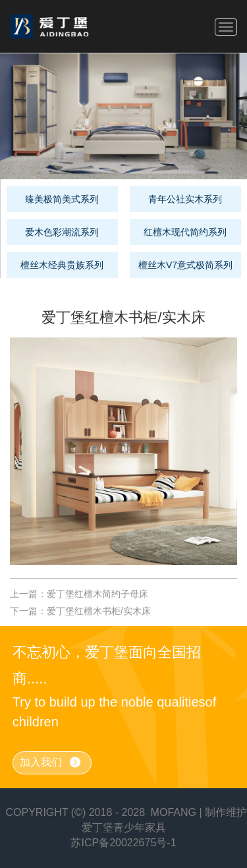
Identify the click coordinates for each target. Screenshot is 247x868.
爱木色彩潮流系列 (62, 232)
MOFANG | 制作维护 (199, 812)
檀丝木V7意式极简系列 (185, 265)
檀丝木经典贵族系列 (62, 265)
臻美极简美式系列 (62, 199)
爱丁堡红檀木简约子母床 (97, 594)
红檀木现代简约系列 (185, 232)
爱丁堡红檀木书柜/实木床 (99, 611)
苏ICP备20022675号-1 (123, 843)
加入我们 (51, 763)
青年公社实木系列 (185, 199)
